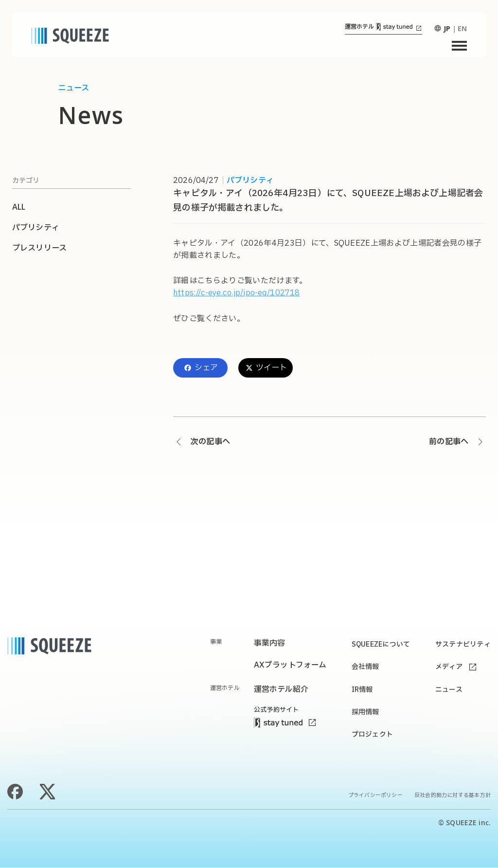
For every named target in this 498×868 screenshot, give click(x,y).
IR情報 (362, 690)
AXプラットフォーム (290, 666)
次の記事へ (210, 442)
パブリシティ (250, 181)
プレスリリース (39, 248)
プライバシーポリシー (375, 796)
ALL (19, 207)
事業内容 (270, 643)
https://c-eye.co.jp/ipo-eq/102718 (236, 293)
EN (462, 28)
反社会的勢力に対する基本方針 (453, 796)
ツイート (266, 368)
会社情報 (365, 667)
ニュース (449, 690)
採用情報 (365, 712)
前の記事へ (449, 442)
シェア (200, 368)
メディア (449, 667)
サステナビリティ (463, 644)
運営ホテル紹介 (281, 689)
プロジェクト (372, 735)
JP (447, 28)
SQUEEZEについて (381, 644)
